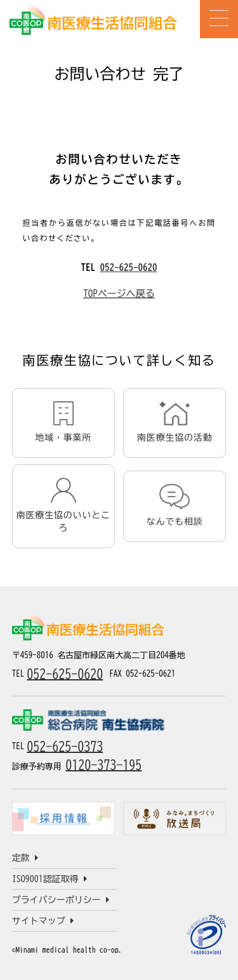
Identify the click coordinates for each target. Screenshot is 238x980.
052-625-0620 (129, 267)
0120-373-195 (103, 764)
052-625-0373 (65, 746)
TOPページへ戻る (119, 293)
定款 (25, 858)
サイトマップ (43, 921)
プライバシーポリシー (61, 900)
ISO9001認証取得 (50, 879)
